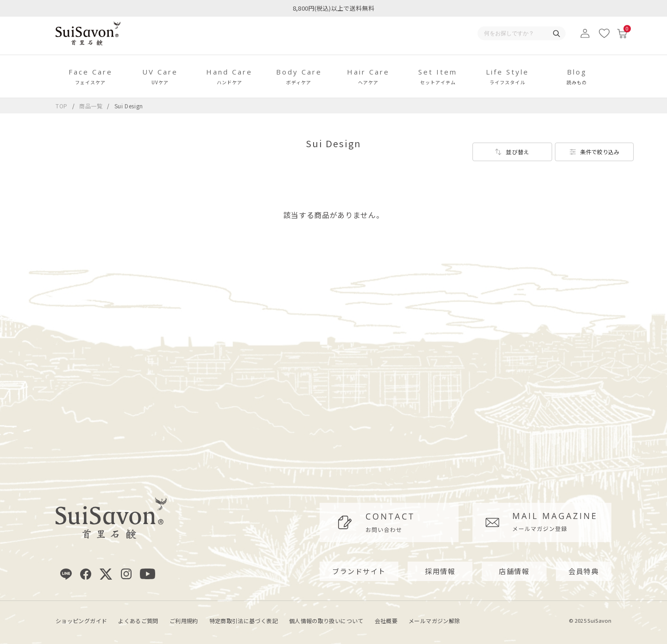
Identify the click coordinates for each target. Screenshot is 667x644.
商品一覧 (91, 106)
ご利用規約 (184, 621)
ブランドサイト (359, 571)
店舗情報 (514, 571)
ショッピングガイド (81, 621)
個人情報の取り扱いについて (326, 621)
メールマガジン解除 (434, 621)
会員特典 (584, 571)
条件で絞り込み (600, 152)
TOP (62, 106)
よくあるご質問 (138, 621)
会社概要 (386, 621)
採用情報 (440, 571)
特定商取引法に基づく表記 (244, 621)
